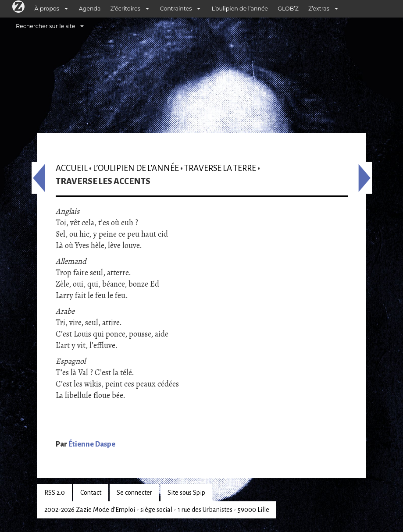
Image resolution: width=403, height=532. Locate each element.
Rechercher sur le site (45, 26)
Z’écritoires (125, 9)
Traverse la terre (220, 168)
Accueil (72, 168)
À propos (47, 9)
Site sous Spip (186, 493)
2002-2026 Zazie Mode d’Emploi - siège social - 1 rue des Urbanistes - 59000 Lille (157, 510)
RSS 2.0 (55, 493)
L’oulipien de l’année (240, 9)
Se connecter (134, 493)
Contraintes (176, 9)
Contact (91, 493)
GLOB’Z (288, 9)
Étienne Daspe (92, 444)
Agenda (90, 9)
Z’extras (319, 9)
